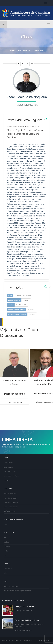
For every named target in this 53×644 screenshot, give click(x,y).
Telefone (11, 305)
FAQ (5, 573)
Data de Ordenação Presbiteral (17, 314)
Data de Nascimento (14, 300)
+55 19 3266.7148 (21, 305)
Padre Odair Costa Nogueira (23, 295)
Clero (19, 50)
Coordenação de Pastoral (12, 476)
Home (12, 50)
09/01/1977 (26, 300)
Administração (8, 467)
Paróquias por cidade (10, 498)
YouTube (6, 542)
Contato (6, 525)
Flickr (5, 538)
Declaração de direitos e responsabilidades (17, 591)
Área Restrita (8, 569)
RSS (5, 556)
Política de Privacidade (11, 586)
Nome (10, 295)
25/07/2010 (32, 314)
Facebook (7, 547)
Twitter (6, 551)
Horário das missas (10, 511)
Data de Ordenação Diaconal (16, 309)
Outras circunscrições (11, 507)
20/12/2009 (31, 309)
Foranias (6, 480)
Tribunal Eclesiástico (10, 472)
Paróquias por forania (11, 503)
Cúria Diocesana (9, 463)
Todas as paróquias (10, 494)
